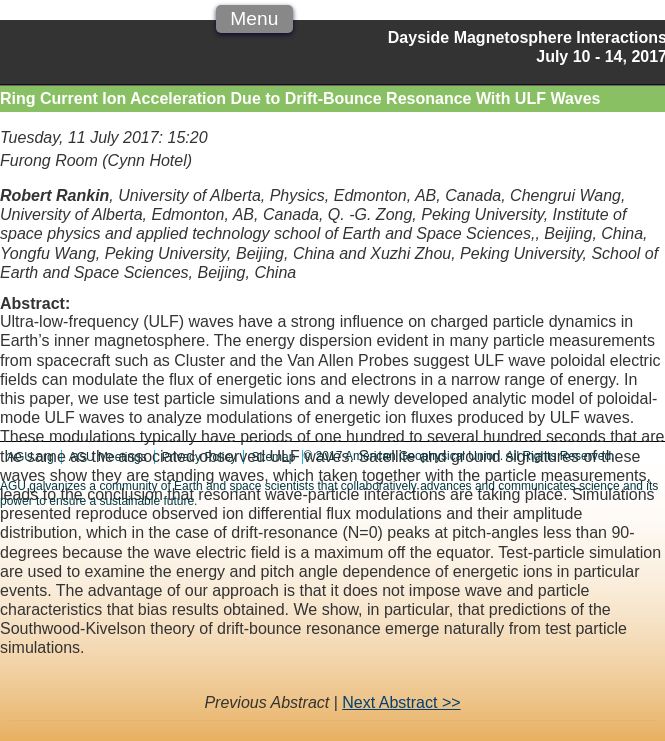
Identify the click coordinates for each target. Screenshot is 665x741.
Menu (254, 18)
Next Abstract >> (401, 702)
